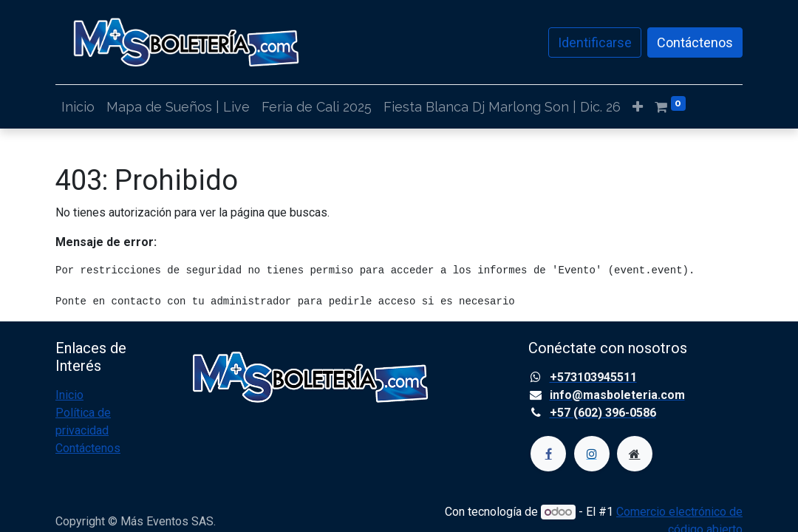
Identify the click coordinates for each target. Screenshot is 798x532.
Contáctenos (695, 42)
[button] (638, 107)
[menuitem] (78, 107)
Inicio (69, 395)
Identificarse (595, 42)
